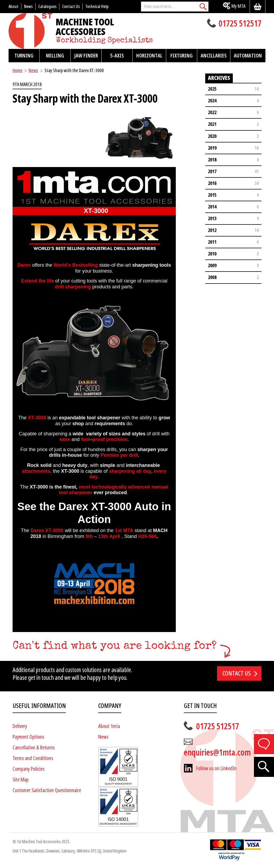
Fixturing (182, 56)
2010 (212, 254)
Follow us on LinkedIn (216, 768)
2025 (212, 89)
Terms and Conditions (33, 758)
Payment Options (28, 737)
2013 (212, 218)
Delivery (20, 726)
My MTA (238, 6)
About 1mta (109, 726)
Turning (24, 56)
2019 (212, 148)
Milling (55, 56)
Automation (248, 56)
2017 (212, 171)
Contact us (237, 673)
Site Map (21, 780)
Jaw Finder (86, 56)
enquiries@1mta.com (217, 753)
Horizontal (149, 56)
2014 (212, 207)
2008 (212, 277)
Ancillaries (214, 56)
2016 (212, 183)
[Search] (203, 7)
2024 (212, 101)
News (33, 70)
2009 (212, 266)
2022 (212, 112)
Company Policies (28, 769)
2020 (212, 136)
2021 (212, 124)
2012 (212, 230)
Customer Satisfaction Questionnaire (47, 790)
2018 (212, 160)
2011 (212, 242)
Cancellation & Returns (34, 748)
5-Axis (117, 56)
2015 (212, 195)
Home (18, 70)
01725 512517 (240, 24)
